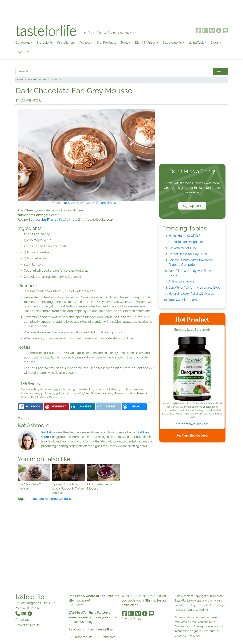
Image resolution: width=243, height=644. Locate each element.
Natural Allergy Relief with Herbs (191, 294)
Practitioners (66, 43)
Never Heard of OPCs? (184, 236)
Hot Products (107, 43)
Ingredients (45, 43)
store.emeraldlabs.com (192, 424)
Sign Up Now (192, 206)
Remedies (109, 637)
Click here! (76, 605)
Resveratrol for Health (184, 248)
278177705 (68, 203)
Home (20, 80)
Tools (124, 43)
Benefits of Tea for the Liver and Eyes (194, 288)
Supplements (172, 43)
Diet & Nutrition (146, 43)
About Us (22, 620)
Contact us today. (81, 622)
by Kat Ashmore (59, 220)
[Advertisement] (122, 11)
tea (47, 499)
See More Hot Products (192, 435)
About (22, 52)
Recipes (85, 43)
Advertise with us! (28, 625)
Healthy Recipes (37, 80)
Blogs (215, 43)
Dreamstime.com (108, 203)
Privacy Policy (131, 619)
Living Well (196, 43)
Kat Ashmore (50, 432)
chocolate (37, 499)
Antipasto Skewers (181, 281)
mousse (57, 499)
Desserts (56, 80)
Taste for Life (84, 637)
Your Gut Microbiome (183, 300)
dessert (69, 499)
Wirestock (87, 203)
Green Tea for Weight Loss (187, 242)
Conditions (23, 43)
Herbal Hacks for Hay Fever (188, 254)
